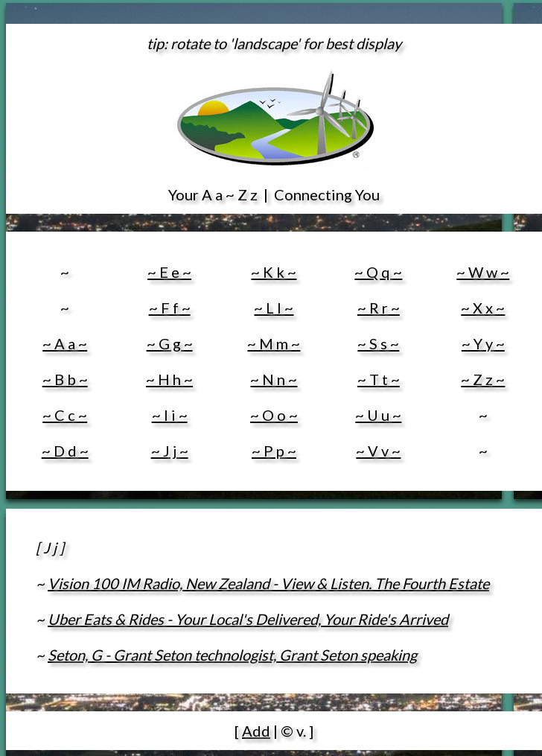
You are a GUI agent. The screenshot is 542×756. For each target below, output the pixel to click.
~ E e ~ (169, 272)
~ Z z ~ (483, 379)
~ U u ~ (378, 415)
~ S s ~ (378, 343)
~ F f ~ (170, 308)
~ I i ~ (170, 415)
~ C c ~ (65, 415)
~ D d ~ (65, 451)
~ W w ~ (483, 272)
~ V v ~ (378, 451)
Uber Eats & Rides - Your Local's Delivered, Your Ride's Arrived (248, 619)
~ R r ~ (379, 308)
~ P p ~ (274, 451)
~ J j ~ (170, 451)
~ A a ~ (65, 343)
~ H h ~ (169, 379)
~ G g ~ (170, 343)
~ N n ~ (274, 379)
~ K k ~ (274, 272)
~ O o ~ (274, 415)
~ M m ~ (274, 343)
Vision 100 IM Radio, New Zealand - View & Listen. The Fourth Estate (268, 583)
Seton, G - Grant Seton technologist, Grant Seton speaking (232, 655)
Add (256, 731)
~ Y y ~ (483, 343)
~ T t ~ (379, 379)
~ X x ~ (483, 308)
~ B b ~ (65, 379)
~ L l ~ (274, 308)
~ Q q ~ (378, 272)
